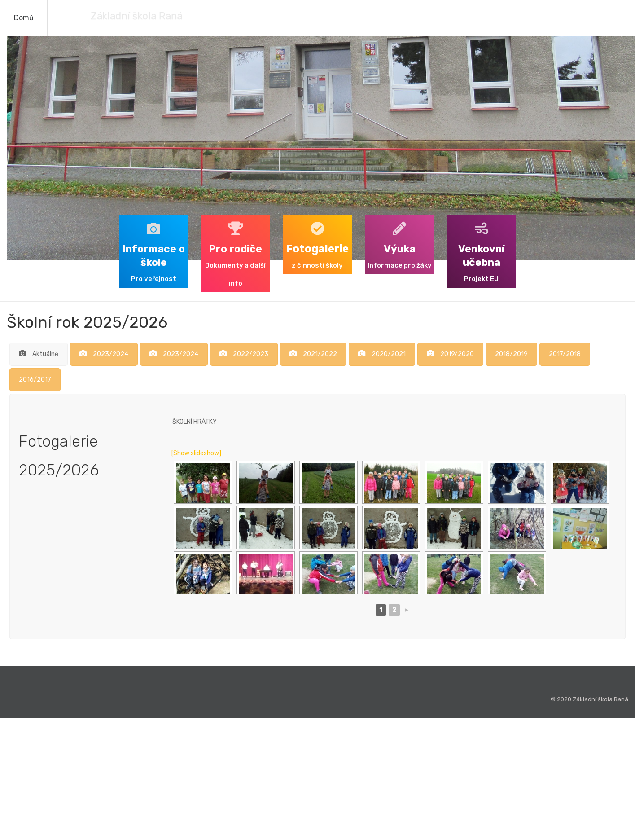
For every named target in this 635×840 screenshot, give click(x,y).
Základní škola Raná (116, 16)
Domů (24, 18)
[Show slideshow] (196, 453)
